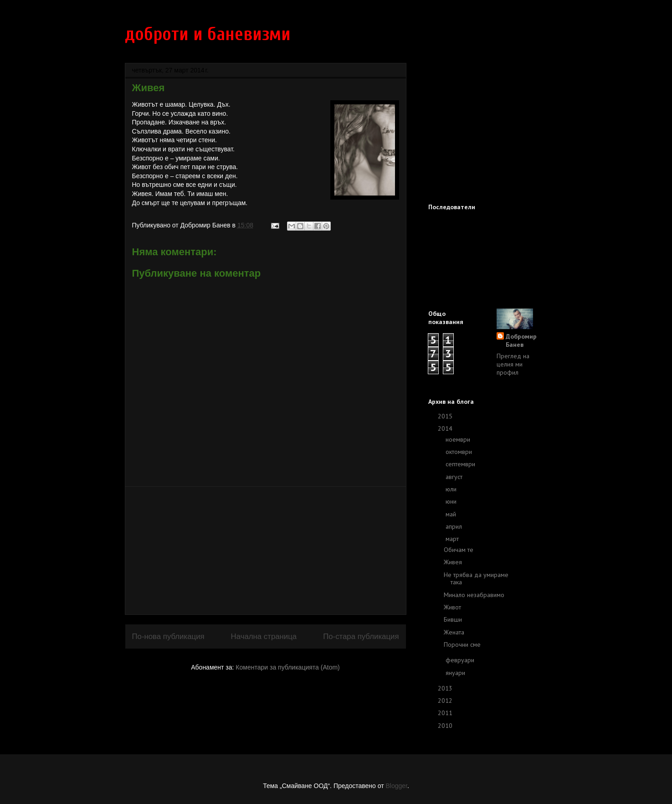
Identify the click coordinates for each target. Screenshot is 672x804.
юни (452, 501)
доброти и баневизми (208, 34)
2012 (446, 701)
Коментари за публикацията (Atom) (287, 667)
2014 (446, 428)
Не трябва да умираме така (476, 579)
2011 (446, 713)
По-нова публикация (168, 636)
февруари (461, 660)
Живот (452, 607)
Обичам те (459, 550)
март (453, 539)
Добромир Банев (521, 340)
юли (452, 489)
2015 (446, 416)
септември (461, 464)
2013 (446, 688)
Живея (453, 562)
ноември (459, 439)
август (455, 477)
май (452, 514)
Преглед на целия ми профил (513, 364)
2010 (446, 726)
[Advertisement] (266, 551)
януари (456, 673)
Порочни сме (462, 644)
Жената (454, 632)
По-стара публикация (361, 636)
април (455, 526)
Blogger (396, 786)
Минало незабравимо (474, 595)
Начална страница (264, 636)
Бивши (453, 619)
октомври (460, 452)
